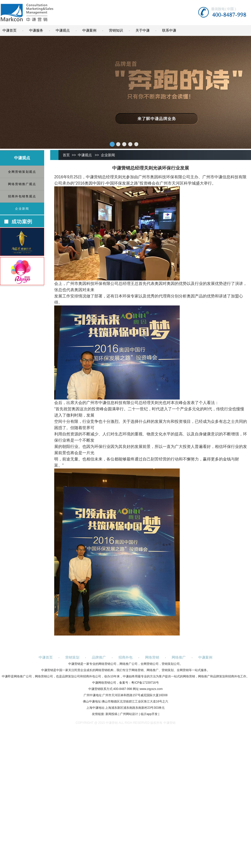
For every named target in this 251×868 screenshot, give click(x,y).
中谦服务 (36, 30)
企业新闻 (22, 209)
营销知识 (116, 30)
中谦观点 (63, 30)
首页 (66, 155)
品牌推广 (99, 657)
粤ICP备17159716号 (145, 683)
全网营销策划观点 (22, 172)
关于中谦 (143, 30)
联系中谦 (169, 30)
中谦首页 (10, 30)
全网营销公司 (150, 664)
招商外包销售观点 (22, 196)
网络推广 (179, 657)
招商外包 (125, 657)
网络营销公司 (107, 664)
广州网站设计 (129, 714)
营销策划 (72, 657)
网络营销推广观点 (22, 184)
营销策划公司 (171, 664)
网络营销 (152, 657)
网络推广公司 (129, 664)
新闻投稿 (111, 714)
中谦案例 (89, 30)
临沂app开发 (149, 714)
